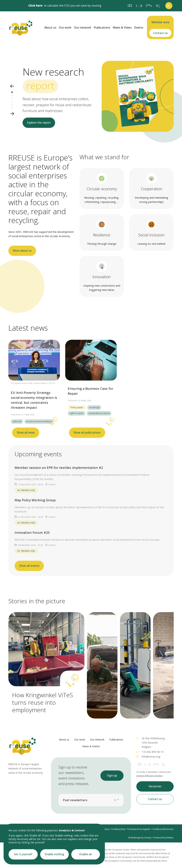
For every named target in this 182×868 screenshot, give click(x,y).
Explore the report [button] (39, 123)
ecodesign (94, 407)
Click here (35, 6)
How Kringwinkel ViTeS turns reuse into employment (42, 702)
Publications (102, 27)
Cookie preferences (163, 829)
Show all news (26, 433)
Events (139, 27)
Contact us (160, 33)
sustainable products (99, 413)
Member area (160, 22)
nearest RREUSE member (149, 776)
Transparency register (139, 829)
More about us (22, 251)
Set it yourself (23, 854)
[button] (12, 86)
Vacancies (155, 786)
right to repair (77, 413)
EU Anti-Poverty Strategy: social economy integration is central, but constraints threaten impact (34, 400)
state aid (17, 421)
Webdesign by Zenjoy (140, 838)
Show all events (29, 566)
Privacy (106, 829)
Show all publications (87, 433)
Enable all (86, 854)
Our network (83, 27)
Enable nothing (54, 854)
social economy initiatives (39, 421)
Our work (65, 27)
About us (50, 27)
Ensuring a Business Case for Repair (90, 391)
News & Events (91, 746)
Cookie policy (118, 829)
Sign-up (112, 776)
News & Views (122, 27)
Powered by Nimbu (164, 838)
